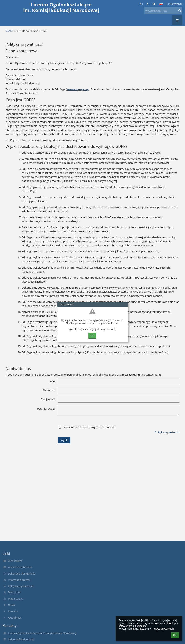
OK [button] (175, 635)
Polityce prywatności (163, 629)
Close (125, 305)
